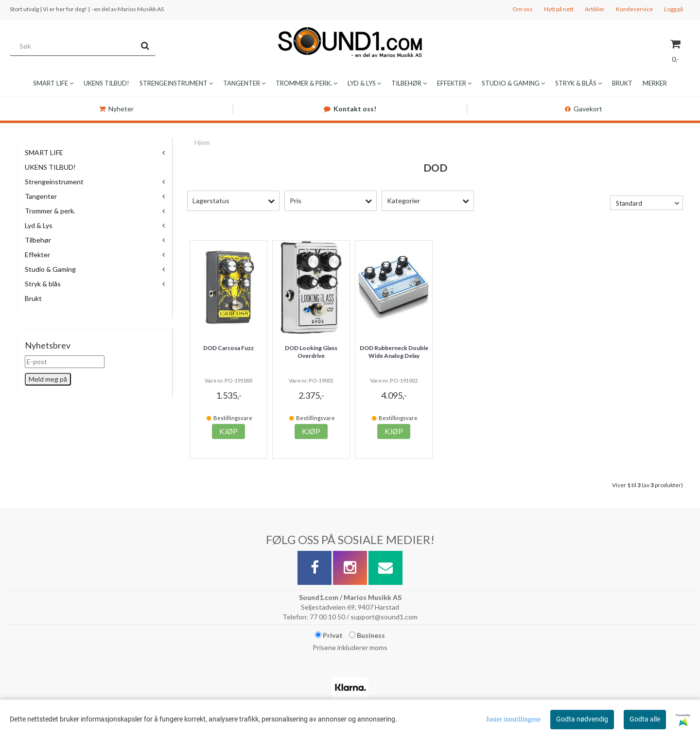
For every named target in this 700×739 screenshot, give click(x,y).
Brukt (33, 298)
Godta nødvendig (582, 719)
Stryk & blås (43, 284)
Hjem (202, 142)
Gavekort (584, 109)
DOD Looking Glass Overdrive (311, 352)
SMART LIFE (44, 152)
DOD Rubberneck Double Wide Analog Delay (394, 352)
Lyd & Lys (39, 225)
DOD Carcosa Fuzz (228, 348)
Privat (329, 635)
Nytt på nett (559, 9)
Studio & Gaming (50, 269)
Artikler (595, 9)
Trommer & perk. (50, 211)
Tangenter (41, 196)
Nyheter (116, 109)
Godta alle (645, 719)
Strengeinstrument (54, 182)
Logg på (674, 9)
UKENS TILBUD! (50, 167)
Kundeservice (634, 9)
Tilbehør (38, 240)
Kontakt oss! (350, 109)
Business (367, 635)
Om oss (523, 9)
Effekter (37, 255)
